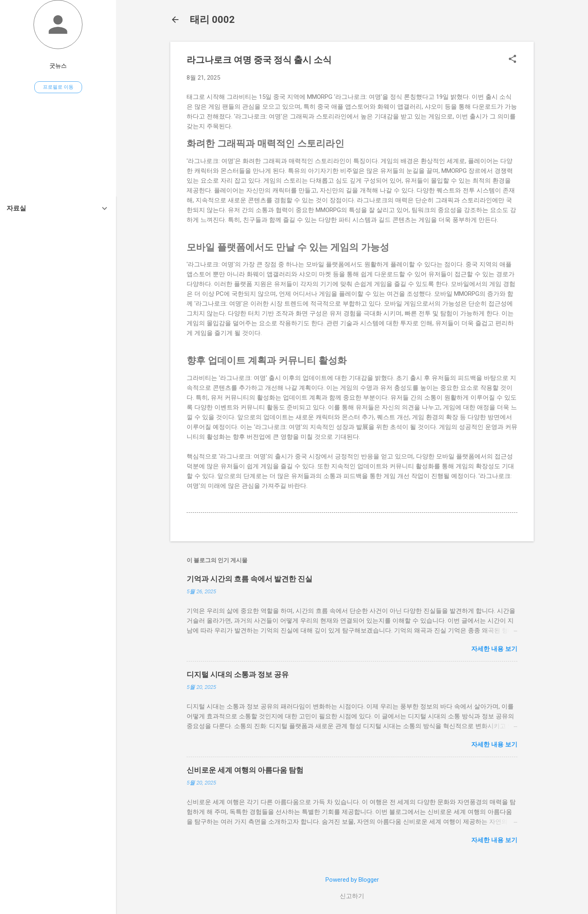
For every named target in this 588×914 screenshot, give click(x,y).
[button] (512, 60)
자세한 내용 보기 (494, 649)
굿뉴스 (58, 66)
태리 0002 (212, 20)
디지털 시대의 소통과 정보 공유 (238, 674)
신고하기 (352, 896)
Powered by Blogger (352, 880)
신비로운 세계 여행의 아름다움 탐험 (245, 770)
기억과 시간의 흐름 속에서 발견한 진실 (249, 579)
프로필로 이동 (58, 87)
